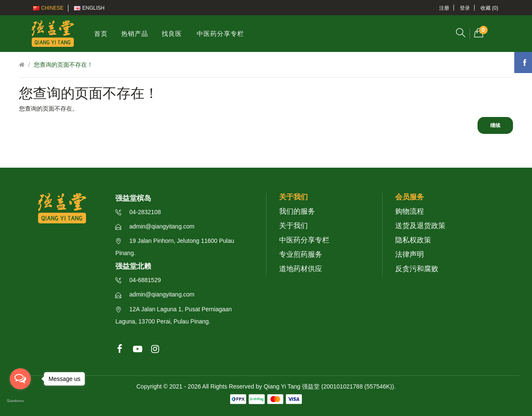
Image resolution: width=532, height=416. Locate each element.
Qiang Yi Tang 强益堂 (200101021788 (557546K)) (329, 386)
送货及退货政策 (420, 226)
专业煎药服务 (301, 254)
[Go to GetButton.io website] (20, 401)
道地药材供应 (301, 269)
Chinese (48, 8)
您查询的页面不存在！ (63, 65)
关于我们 (293, 226)
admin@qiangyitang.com (155, 226)
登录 (465, 8)
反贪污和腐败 (417, 269)
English (89, 8)
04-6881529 (138, 280)
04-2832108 (138, 212)
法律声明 (410, 254)
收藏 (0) (489, 8)
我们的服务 (297, 211)
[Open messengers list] (20, 379)
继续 (495, 125)
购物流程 (410, 211)
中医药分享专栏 (304, 240)
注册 (444, 8)
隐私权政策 (413, 240)
